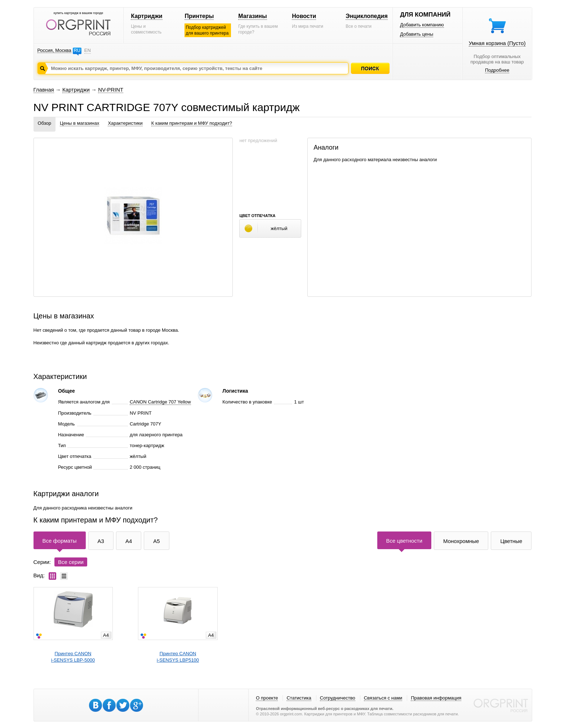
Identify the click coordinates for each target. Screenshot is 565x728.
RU (77, 50)
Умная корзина (497, 43)
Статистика (299, 698)
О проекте (267, 698)
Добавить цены (417, 34)
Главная (44, 90)
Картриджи (146, 16)
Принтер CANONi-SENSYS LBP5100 (178, 657)
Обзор (45, 123)
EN (88, 50)
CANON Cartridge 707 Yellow (160, 402)
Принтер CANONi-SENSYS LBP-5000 (73, 657)
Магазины (252, 16)
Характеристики (125, 123)
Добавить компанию (422, 25)
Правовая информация (436, 698)
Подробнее (497, 70)
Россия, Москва (54, 50)
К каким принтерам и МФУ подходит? (192, 123)
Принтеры (199, 16)
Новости (304, 16)
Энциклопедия (367, 16)
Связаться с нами (383, 698)
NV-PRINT (111, 90)
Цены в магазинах (79, 123)
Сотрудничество (338, 698)
